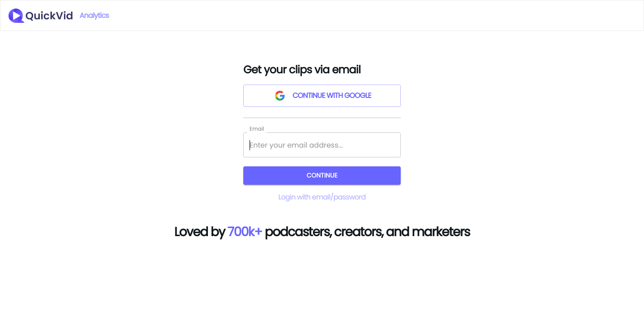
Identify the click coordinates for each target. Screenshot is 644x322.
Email (257, 129)
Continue (322, 176)
